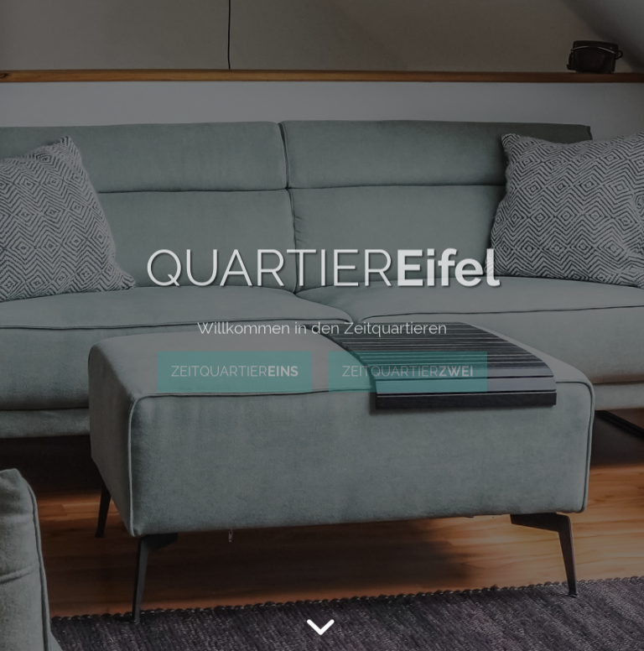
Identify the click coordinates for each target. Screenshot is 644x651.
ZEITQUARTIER (235, 371)
